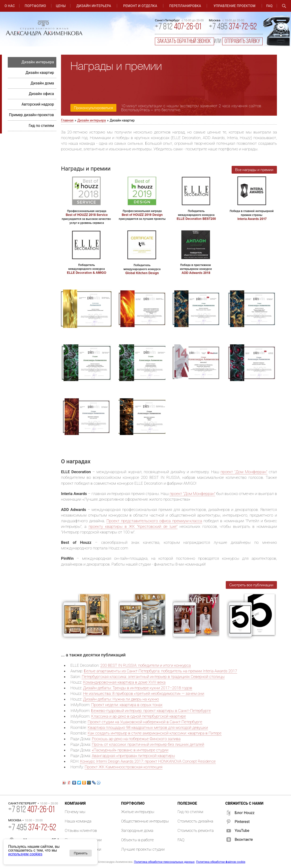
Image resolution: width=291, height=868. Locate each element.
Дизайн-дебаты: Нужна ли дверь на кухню (121, 699)
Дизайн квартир (40, 73)
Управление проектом (235, 6)
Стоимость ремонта (195, 830)
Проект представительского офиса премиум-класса (154, 521)
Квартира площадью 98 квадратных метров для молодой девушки (148, 727)
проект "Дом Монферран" (244, 472)
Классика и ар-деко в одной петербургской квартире (139, 716)
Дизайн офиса (41, 94)
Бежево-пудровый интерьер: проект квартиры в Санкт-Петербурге (151, 711)
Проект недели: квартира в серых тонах (127, 705)
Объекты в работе (137, 840)
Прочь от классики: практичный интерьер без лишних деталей (148, 744)
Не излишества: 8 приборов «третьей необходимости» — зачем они (144, 693)
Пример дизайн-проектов (31, 115)
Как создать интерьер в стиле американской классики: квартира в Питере (155, 733)
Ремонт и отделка (140, 6)
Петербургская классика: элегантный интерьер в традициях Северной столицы (153, 677)
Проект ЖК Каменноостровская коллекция (124, 767)
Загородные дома (137, 830)
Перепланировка (185, 6)
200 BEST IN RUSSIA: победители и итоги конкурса (146, 665)
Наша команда (78, 821)
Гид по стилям (41, 126)
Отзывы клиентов (81, 830)
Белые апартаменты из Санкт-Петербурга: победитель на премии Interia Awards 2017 (160, 671)
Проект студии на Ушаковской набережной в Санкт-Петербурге (145, 722)
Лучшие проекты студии (143, 849)
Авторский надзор (38, 104)
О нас (10, 6)
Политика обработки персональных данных (164, 862)
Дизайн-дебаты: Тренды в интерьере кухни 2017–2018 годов (138, 688)
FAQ (270, 6)
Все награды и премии (254, 170)
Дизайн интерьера (94, 6)
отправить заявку (242, 41)
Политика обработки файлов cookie (221, 862)
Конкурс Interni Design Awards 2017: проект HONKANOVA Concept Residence (148, 761)
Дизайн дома (42, 83)
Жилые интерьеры (138, 812)
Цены (61, 6)
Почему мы (75, 812)
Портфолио (35, 6)
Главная (67, 120)
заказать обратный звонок (184, 41)
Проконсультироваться (93, 108)
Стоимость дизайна (195, 821)
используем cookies (25, 854)
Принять (81, 853)
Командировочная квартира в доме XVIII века (124, 682)
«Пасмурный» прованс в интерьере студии (130, 750)
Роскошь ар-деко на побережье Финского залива (136, 739)
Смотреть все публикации (251, 585)
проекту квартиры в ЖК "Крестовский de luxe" (133, 526)
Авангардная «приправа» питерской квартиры (133, 756)
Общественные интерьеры (145, 821)
